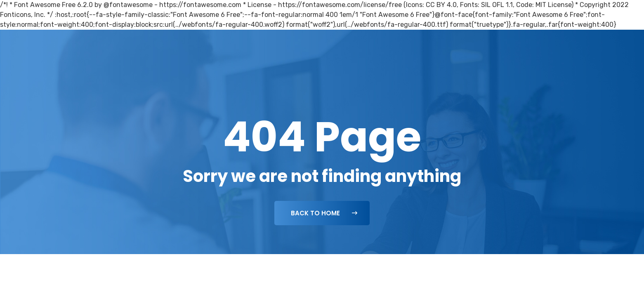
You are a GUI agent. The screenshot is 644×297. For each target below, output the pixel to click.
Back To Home (324, 213)
